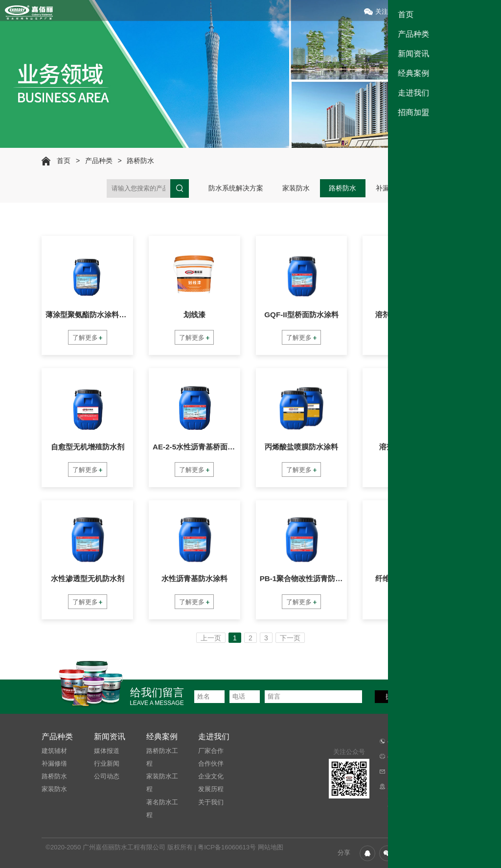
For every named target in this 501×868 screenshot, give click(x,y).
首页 (64, 161)
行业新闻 (107, 763)
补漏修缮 (389, 188)
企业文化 (211, 776)
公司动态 (107, 776)
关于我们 (211, 802)
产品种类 (99, 161)
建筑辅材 (436, 188)
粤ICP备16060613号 (227, 847)
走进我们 (214, 737)
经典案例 (162, 737)
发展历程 (211, 789)
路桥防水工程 (162, 757)
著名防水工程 (162, 809)
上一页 (211, 638)
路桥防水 (140, 161)
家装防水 (296, 188)
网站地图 (271, 847)
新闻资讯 (110, 737)
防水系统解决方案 (236, 188)
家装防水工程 (162, 783)
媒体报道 (107, 751)
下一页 (290, 638)
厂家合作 (211, 751)
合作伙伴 (211, 763)
